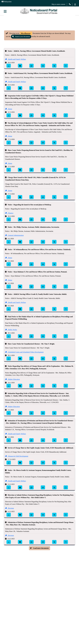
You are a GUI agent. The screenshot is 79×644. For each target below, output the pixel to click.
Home (9, 110)
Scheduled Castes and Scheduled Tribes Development (24, 353)
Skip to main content (58, 4)
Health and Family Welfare (15, 60)
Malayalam (7, 2)
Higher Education (12, 380)
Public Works (11, 331)
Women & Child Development (17, 457)
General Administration (14, 237)
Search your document (21, 38)
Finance (9, 214)
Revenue (9, 509)
